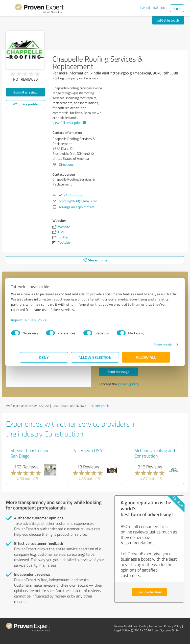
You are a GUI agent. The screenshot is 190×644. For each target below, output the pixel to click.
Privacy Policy (45, 320)
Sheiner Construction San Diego (30, 453)
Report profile (100, 406)
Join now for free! (149, 592)
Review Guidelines (126, 626)
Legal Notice (122, 630)
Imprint (26, 320)
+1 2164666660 (71, 195)
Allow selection (95, 357)
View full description (69, 123)
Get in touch (168, 20)
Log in (177, 8)
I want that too (152, 7)
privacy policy (129, 384)
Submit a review (25, 92)
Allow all (146, 357)
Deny (44, 357)
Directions (66, 164)
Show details (154, 345)
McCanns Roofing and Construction (155, 453)
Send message (118, 372)
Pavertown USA (87, 450)
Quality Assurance (151, 626)
